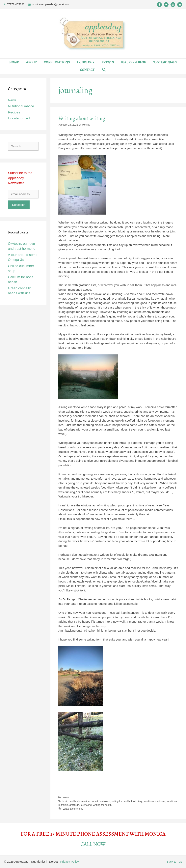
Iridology (86, 62)
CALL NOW (93, 844)
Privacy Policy (69, 862)
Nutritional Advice (21, 106)
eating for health (121, 801)
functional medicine (154, 801)
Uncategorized (19, 118)
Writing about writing (82, 118)
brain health (69, 801)
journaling (86, 805)
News (66, 797)
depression (83, 801)
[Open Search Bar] (104, 70)
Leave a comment (73, 809)
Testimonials (165, 62)
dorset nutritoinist (101, 801)
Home (14, 62)
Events (108, 62)
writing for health (102, 805)
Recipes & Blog (134, 62)
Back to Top (174, 862)
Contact (87, 70)
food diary (137, 801)
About (31, 62)
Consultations (57, 62)
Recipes (14, 112)
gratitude (74, 805)
